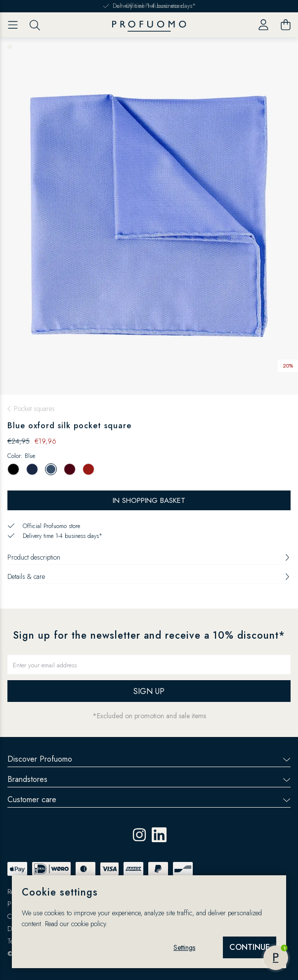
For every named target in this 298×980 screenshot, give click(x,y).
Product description (149, 557)
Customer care (149, 799)
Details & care (149, 576)
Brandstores (149, 779)
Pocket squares (34, 408)
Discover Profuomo (149, 759)
